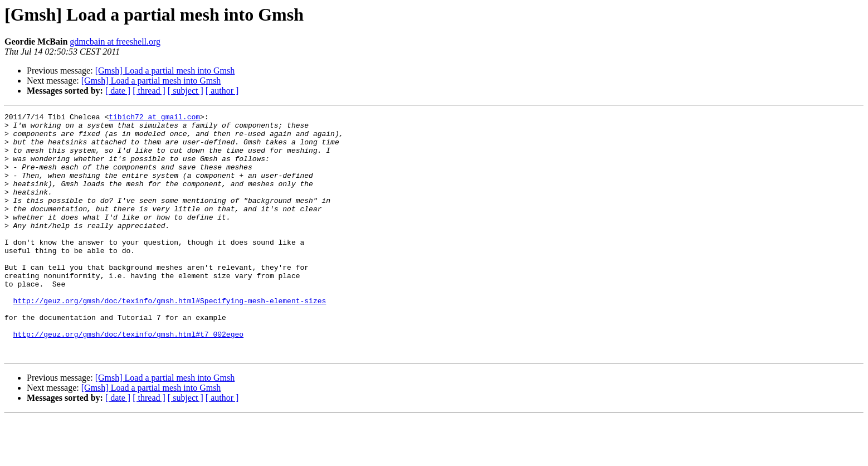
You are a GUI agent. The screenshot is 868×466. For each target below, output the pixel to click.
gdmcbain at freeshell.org (115, 42)
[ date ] (118, 91)
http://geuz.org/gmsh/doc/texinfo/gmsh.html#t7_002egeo (128, 379)
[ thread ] (149, 91)
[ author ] (222, 91)
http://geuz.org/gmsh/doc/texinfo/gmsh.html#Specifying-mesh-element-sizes (170, 339)
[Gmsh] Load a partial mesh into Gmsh (165, 71)
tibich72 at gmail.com (154, 118)
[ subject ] (186, 91)
